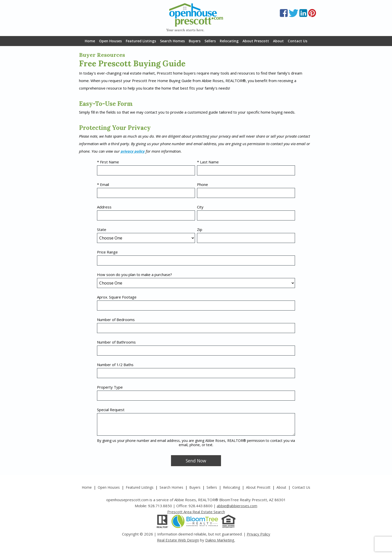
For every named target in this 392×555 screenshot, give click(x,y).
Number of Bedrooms (116, 320)
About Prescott (256, 41)
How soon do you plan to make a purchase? (134, 274)
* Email (103, 184)
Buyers (195, 41)
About (278, 41)
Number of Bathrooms (116, 342)
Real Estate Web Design (178, 540)
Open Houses (110, 41)
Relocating (229, 41)
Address (104, 207)
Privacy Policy (258, 534)
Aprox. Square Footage (117, 297)
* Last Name (208, 162)
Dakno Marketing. (220, 540)
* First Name (108, 162)
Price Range (107, 252)
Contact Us (297, 41)
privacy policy (133, 151)
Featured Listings (141, 41)
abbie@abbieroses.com (237, 506)
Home (90, 41)
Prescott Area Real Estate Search (196, 512)
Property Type (110, 387)
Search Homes (172, 41)
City (200, 207)
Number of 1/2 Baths (115, 365)
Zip (200, 229)
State (102, 229)
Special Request (111, 410)
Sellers (210, 41)
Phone (202, 184)
